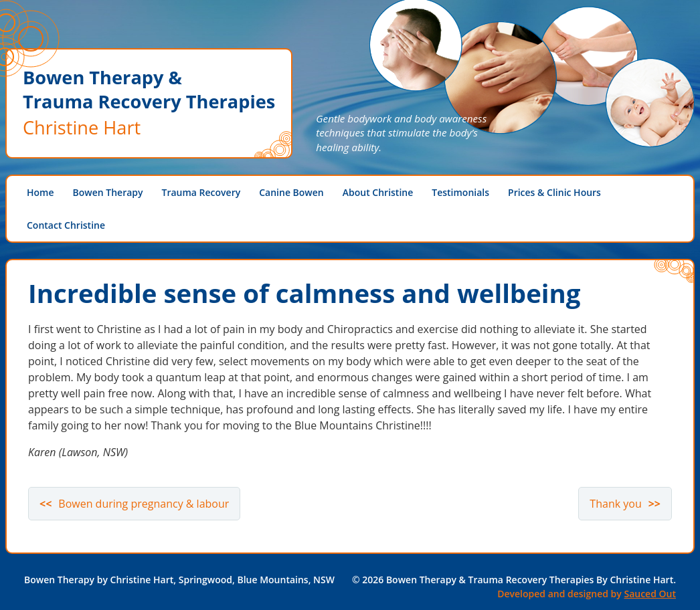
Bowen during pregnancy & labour (144, 504)
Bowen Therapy (108, 192)
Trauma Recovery (201, 192)
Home (40, 192)
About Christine (378, 192)
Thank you (615, 504)
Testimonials (460, 192)
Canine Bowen (291, 192)
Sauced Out (650, 594)
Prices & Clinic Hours (554, 192)
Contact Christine (66, 225)
